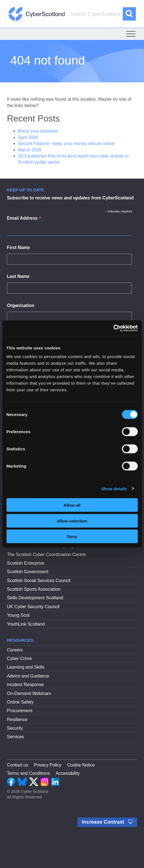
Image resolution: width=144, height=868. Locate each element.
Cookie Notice (81, 765)
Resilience (17, 719)
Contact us (17, 765)
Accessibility (68, 773)
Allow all (72, 505)
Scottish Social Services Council (39, 581)
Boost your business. (39, 131)
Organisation (21, 305)
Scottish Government (28, 572)
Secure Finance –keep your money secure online (67, 144)
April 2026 (28, 137)
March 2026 (30, 150)
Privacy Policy (48, 765)
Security (15, 728)
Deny (72, 536)
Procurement (20, 711)
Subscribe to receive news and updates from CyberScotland (70, 198)
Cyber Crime (19, 658)
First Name (18, 248)
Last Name (18, 276)
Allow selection (72, 521)
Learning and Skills (26, 667)
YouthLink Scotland (26, 624)
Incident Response (25, 685)
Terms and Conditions (28, 773)
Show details (114, 488)
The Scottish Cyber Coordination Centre (46, 554)
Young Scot (18, 615)
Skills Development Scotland (35, 598)
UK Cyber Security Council (33, 607)
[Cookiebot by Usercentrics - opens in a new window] (113, 328)
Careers (15, 650)
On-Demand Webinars (29, 693)
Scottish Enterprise (26, 563)
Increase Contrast (107, 822)
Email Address (24, 219)
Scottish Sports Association (34, 589)
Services (15, 737)
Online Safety (20, 702)
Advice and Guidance (28, 676)
